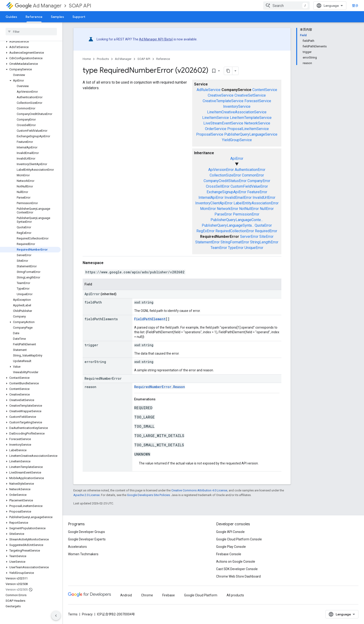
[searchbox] (31, 32)
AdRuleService (209, 90)
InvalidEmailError (238, 198)
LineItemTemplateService (251, 118)
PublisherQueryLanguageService (251, 134)
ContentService (265, 90)
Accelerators (77, 547)
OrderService (216, 129)
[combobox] (286, 6)
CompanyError (259, 181)
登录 (355, 6)
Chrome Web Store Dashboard (238, 576)
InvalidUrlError (264, 198)
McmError (208, 209)
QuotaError (263, 225)
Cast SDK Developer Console (237, 569)
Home (87, 59)
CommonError (253, 175)
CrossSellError (218, 186)
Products (103, 59)
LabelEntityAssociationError (256, 203)
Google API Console (230, 532)
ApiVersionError (221, 170)
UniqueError (254, 248)
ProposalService (210, 134)
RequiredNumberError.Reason (160, 387)
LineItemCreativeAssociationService (237, 112)
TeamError (219, 248)
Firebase (169, 595)
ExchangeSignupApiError (226, 192)
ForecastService (258, 101)
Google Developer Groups (86, 532)
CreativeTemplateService (223, 101)
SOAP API (80, 6)
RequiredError (266, 231)
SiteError (266, 237)
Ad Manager (38, 6)
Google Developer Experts (87, 539)
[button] (30, 42)
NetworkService (257, 123)
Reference (163, 59)
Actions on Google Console (236, 562)
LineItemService (216, 118)
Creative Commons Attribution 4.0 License (199, 490)
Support (79, 17)
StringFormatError (235, 242)
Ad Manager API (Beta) (156, 39)
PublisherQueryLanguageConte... (237, 220)
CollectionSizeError (225, 175)
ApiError (237, 158)
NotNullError (249, 209)
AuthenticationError (250, 170)
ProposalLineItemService (248, 129)
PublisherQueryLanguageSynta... (228, 225)
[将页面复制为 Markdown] (228, 71)
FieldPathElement (150, 319)
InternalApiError (211, 198)
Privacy (87, 614)
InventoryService (237, 106)
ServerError (249, 237)
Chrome (147, 595)
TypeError (236, 248)
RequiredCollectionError (235, 231)
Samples (57, 17)
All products (235, 595)
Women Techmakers (83, 554)
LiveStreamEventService (223, 123)
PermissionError (246, 214)
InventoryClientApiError (214, 203)
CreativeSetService (250, 95)
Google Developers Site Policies (148, 495)
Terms (73, 614)
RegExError (205, 231)
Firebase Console (229, 554)
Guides (11, 17)
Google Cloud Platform (201, 595)
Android (126, 595)
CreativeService (221, 95)
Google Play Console (231, 547)
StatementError (207, 242)
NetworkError (227, 209)
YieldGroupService (237, 140)
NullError (267, 209)
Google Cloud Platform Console (239, 539)
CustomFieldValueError (249, 186)
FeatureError (257, 192)
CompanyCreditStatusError (225, 181)
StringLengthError (264, 242)
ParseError (223, 214)
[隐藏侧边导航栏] (56, 616)
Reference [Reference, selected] (34, 17)
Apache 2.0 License (86, 495)
